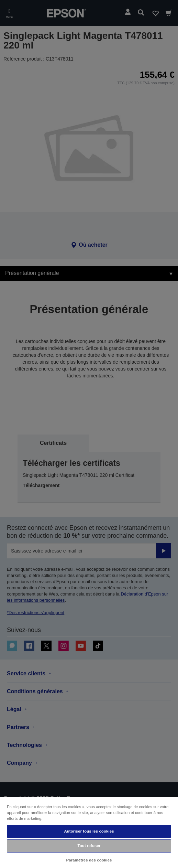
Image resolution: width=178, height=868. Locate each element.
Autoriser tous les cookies (89, 831)
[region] (89, 832)
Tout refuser (89, 846)
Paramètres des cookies (89, 860)
